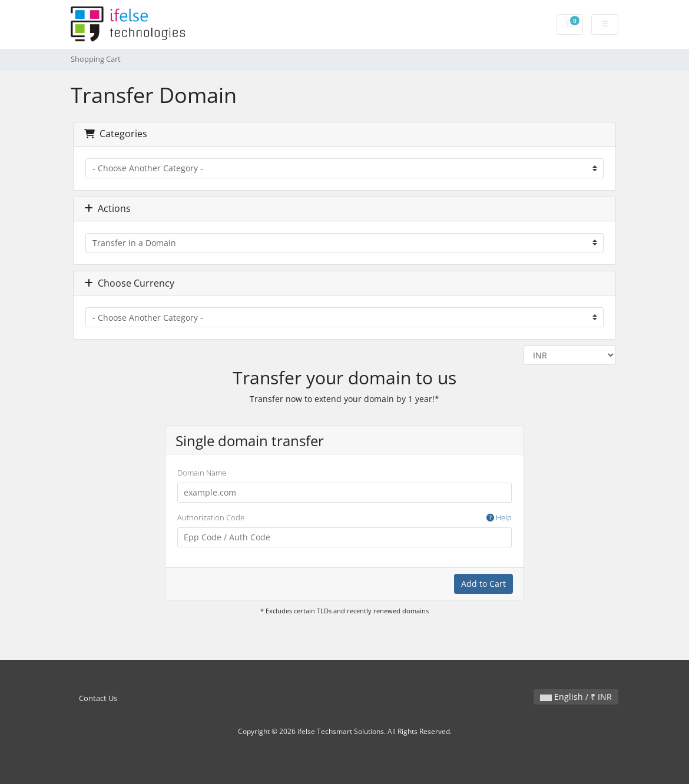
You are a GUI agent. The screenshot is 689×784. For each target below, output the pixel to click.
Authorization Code (344, 518)
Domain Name (202, 473)
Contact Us (98, 698)
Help (499, 517)
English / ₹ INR (576, 697)
